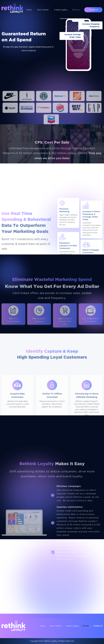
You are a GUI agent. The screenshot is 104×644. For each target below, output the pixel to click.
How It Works (43, 10)
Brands (75, 10)
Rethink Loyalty (50, 641)
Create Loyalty (60, 10)
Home (29, 10)
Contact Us (93, 10)
